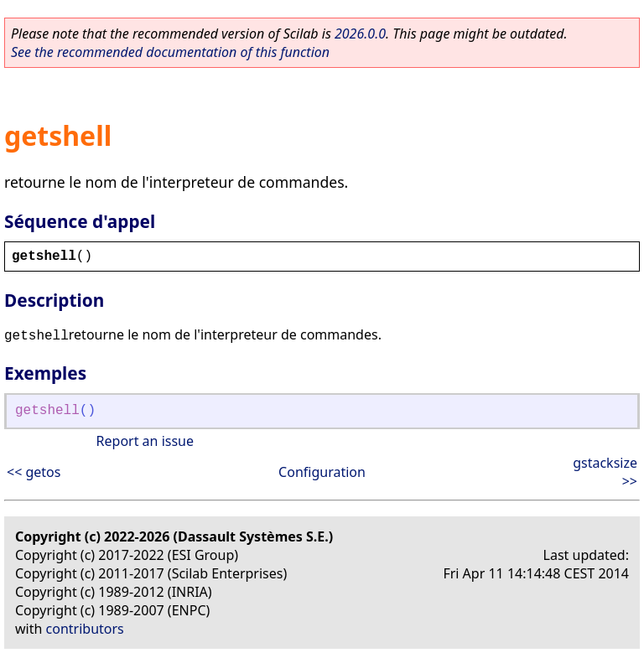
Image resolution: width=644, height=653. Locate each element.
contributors (85, 629)
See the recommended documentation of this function (170, 52)
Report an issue (145, 441)
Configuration (322, 472)
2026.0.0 (360, 34)
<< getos (34, 472)
